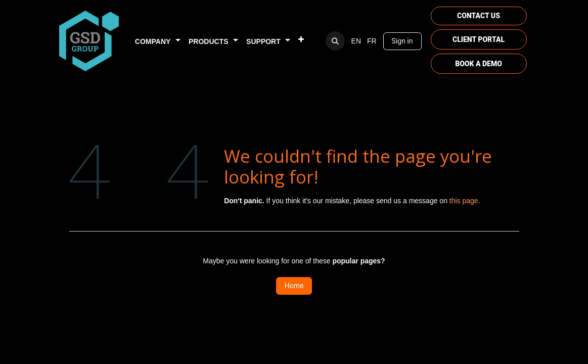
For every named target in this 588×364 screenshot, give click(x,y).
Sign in (402, 41)
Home (294, 286)
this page (464, 201)
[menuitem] (158, 41)
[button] (335, 41)
